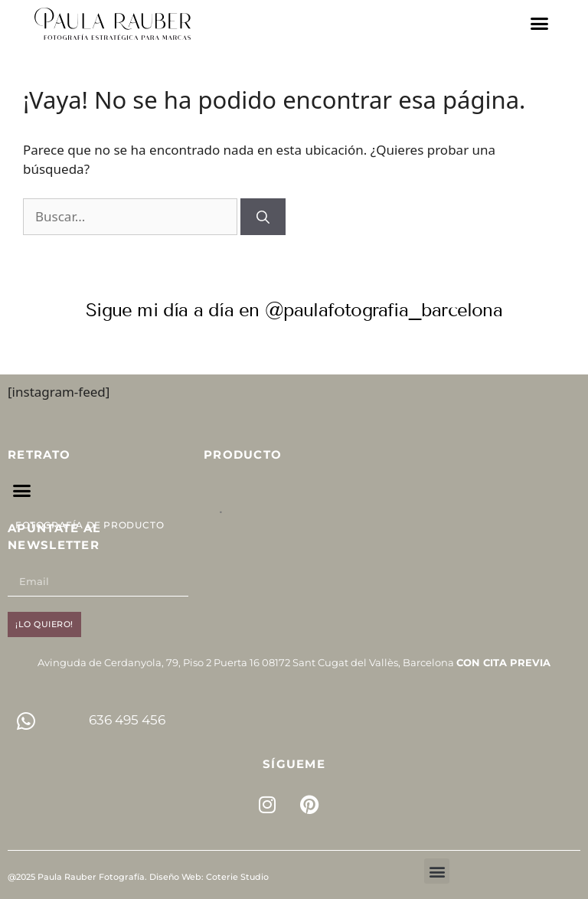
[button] (540, 24)
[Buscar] (263, 217)
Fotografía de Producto (90, 525)
